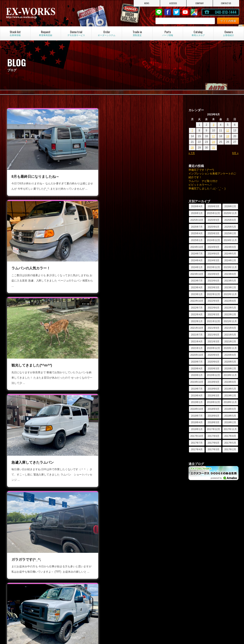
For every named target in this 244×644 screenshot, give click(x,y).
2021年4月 (197, 341)
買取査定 (134, 576)
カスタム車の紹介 (81, 595)
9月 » (235, 153)
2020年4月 (197, 368)
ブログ (74, 564)
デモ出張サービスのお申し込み (206, 564)
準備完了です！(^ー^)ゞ (202, 170)
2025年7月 (197, 227)
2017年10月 (197, 436)
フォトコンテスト (198, 613)
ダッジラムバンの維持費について (149, 617)
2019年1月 (197, 402)
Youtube (185, 12)
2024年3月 (213, 260)
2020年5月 (230, 362)
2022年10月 (197, 301)
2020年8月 (230, 355)
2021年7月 (197, 335)
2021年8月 (230, 328)
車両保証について (139, 564)
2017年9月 (213, 436)
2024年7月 (197, 254)
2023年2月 (230, 287)
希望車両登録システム (142, 570)
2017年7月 (197, 443)
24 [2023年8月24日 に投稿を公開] (213, 142)
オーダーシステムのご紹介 (28, 589)
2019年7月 (197, 389)
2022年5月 (230, 308)
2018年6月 (213, 416)
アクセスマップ (21, 564)
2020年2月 (230, 368)
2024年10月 (197, 247)
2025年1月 (197, 240)
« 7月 (192, 153)
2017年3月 (213, 449)
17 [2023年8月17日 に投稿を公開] (213, 136)
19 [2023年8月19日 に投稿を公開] (228, 136)
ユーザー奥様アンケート (202, 607)
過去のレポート (197, 559)
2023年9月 (213, 274)
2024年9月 (213, 247)
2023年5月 (230, 281)
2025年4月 (197, 233)
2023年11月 (230, 267)
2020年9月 (213, 355)
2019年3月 (213, 395)
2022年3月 (213, 314)
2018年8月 (230, 409)
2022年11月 (230, 294)
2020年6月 (213, 362)
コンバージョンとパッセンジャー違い (150, 609)
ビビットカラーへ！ (200, 185)
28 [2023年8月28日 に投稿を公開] (192, 148)
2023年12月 (213, 267)
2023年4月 (197, 287)
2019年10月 (197, 382)
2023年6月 (213, 281)
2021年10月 (197, 328)
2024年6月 (213, 254)
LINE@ (159, 12)
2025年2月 (230, 233)
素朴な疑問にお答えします (145, 601)
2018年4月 (197, 422)
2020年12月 (213, 348)
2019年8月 (230, 382)
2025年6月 (213, 227)
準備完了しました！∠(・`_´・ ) (207, 189)
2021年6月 (213, 335)
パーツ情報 (135, 559)
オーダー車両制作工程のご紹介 (30, 607)
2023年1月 (197, 294)
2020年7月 (197, 362)
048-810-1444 (226, 12)
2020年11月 (230, 348)
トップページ (20, 553)
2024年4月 (197, 260)
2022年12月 (213, 294)
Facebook (168, 12)
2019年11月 (230, 375)
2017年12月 (213, 429)
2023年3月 (213, 287)
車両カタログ (137, 589)
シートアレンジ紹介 (141, 595)
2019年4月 (197, 395)
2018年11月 (230, 402)
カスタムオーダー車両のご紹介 (30, 601)
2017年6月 (213, 443)
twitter (176, 12)
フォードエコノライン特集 (86, 589)
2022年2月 (230, 314)
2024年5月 (230, 254)
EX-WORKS (40, 13)
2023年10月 (197, 274)
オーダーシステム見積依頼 (28, 595)
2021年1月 (197, 348)
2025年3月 (213, 233)
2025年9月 (213, 220)
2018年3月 (213, 422)
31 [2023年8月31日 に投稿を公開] (213, 148)
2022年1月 (197, 321)
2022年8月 (230, 301)
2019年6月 (213, 389)
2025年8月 (230, 220)
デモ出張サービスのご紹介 (203, 553)
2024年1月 (197, 267)
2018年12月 (213, 402)
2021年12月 (213, 321)
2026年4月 (197, 206)
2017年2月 (230, 449)
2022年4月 (197, 314)
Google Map (194, 12)
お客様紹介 (194, 589)
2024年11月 (230, 240)
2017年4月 (197, 449)
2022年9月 (213, 301)
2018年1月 (197, 429)
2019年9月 (213, 382)
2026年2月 (230, 206)
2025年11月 (230, 213)
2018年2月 (230, 422)
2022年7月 (197, 308)
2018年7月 (197, 416)
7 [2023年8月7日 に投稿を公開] (192, 131)
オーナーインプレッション (203, 595)
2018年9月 (213, 409)
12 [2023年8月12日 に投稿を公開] (228, 131)
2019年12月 (213, 375)
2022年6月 (213, 308)
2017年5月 (230, 443)
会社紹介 (17, 559)
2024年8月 (230, 247)
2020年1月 (197, 375)
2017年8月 (230, 436)
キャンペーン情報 (81, 559)
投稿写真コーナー (198, 601)
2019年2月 (230, 395)
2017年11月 (230, 429)
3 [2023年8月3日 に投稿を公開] (213, 125)
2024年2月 (230, 260)
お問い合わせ (20, 570)
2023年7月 (197, 281)
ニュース (76, 553)
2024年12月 (213, 240)
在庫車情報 (135, 553)
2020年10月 (197, 355)
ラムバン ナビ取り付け (203, 181)
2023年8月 (230, 274)
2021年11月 (230, 321)
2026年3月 (213, 206)
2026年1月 (197, 213)
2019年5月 (230, 389)
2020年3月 (213, 368)
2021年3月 (213, 341)
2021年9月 (213, 328)
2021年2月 (230, 341)
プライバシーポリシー (25, 576)
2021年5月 (230, 335)
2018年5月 (230, 416)
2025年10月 (197, 220)
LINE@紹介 (77, 570)
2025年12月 (213, 213)
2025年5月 (230, 227)
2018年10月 (197, 409)
